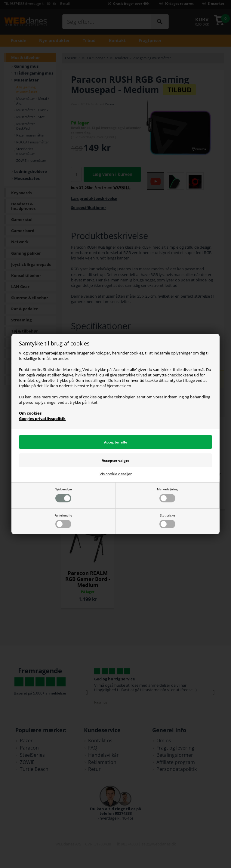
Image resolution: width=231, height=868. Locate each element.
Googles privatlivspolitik (42, 419)
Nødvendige (63, 495)
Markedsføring (167, 495)
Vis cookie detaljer (116, 474)
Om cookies (30, 413)
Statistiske (167, 521)
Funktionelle (63, 521)
